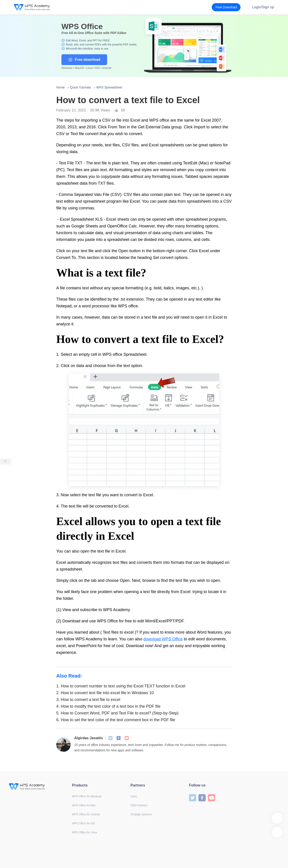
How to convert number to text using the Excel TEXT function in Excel (121, 686)
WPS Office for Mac (84, 805)
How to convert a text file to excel (88, 700)
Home (60, 87)
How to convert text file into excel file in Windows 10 (105, 693)
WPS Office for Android (86, 814)
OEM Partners (139, 805)
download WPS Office (163, 639)
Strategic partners (141, 814)
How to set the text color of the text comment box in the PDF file (116, 720)
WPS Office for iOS (83, 823)
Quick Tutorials (80, 87)
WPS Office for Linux (84, 832)
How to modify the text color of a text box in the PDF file (108, 706)
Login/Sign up (263, 7)
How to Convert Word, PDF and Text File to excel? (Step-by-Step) (117, 713)
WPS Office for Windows (87, 796)
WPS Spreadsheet (109, 87)
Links (134, 796)
